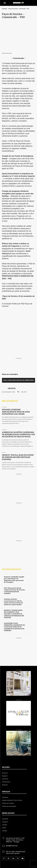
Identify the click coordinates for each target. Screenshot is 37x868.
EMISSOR (12, 355)
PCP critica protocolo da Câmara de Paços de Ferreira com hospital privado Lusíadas (14, 558)
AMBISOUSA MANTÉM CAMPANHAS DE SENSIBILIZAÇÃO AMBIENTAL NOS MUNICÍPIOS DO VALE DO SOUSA (18, 401)
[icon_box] (14, 806)
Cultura (4, 419)
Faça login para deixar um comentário (19, 347)
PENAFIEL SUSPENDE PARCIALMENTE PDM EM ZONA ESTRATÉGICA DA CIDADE (16, 379)
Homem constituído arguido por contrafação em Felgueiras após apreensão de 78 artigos (14, 546)
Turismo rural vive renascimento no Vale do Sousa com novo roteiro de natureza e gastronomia (13, 569)
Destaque (4, 9)
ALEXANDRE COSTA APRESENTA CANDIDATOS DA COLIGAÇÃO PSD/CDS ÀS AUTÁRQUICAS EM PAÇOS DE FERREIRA (14, 594)
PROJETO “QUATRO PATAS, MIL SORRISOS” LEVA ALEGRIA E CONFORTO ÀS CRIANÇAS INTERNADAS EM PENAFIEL (14, 581)
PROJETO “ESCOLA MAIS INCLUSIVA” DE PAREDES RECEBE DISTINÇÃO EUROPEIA (18, 424)
